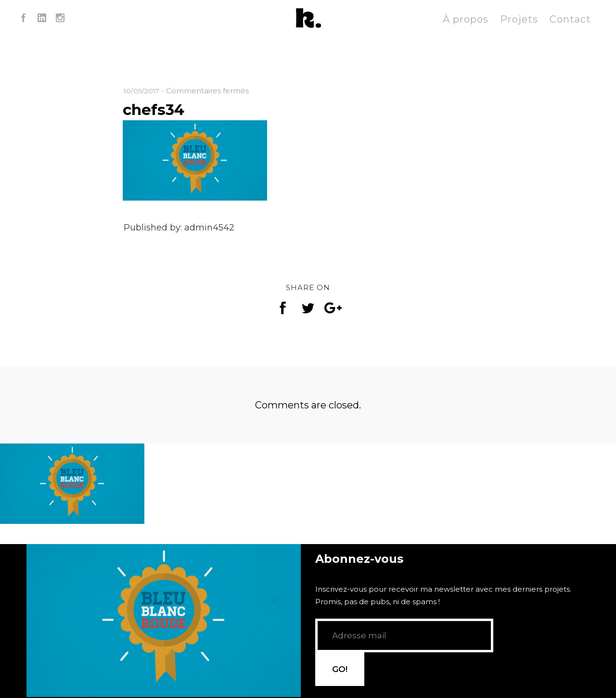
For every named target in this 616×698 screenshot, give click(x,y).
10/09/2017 (143, 91)
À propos (466, 19)
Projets (519, 19)
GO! (518, 649)
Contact (570, 19)
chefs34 (159, 109)
